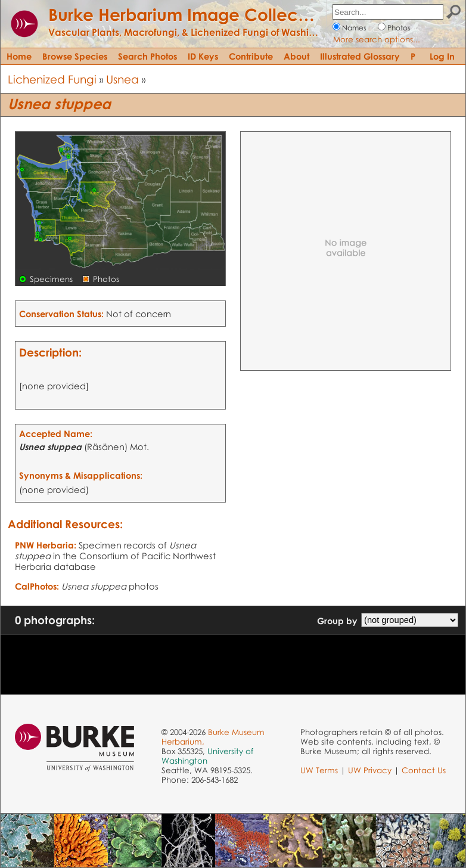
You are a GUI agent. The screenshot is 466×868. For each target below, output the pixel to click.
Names (354, 28)
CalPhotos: (37, 586)
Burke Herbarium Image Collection (188, 14)
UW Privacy (370, 770)
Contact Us (424, 770)
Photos (399, 28)
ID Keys (203, 56)
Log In (442, 56)
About (296, 56)
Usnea (122, 79)
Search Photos (147, 56)
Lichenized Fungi (52, 79)
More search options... (377, 39)
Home (19, 56)
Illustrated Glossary (360, 56)
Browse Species (75, 56)
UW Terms (319, 770)
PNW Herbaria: (46, 545)
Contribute (251, 56)
